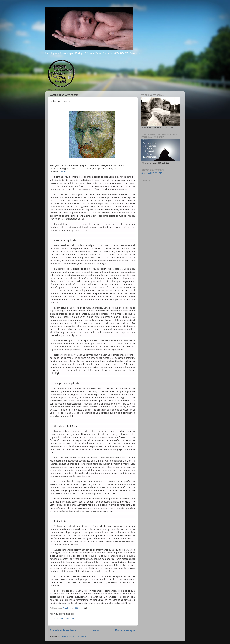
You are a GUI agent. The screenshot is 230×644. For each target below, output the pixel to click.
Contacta (63, 172)
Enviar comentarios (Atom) (74, 636)
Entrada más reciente (63, 630)
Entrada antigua (125, 630)
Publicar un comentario (64, 619)
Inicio (96, 630)
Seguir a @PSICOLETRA (153, 173)
